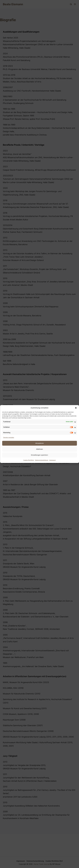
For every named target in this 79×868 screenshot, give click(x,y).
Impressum (52, 460)
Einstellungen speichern (39, 455)
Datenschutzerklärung (42, 460)
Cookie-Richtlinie (29, 460)
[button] (76, 408)
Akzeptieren (39, 443)
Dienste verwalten (9, 437)
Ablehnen (39, 449)
